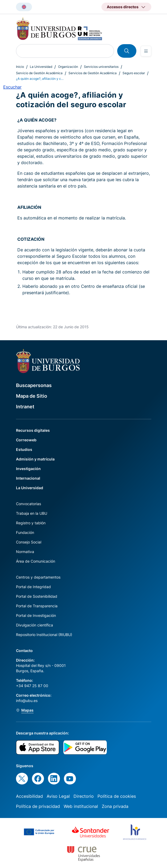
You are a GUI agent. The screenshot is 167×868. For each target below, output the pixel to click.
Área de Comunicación (36, 561)
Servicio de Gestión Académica (39, 73)
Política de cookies (117, 796)
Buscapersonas (34, 385)
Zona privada (115, 806)
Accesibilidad (29, 796)
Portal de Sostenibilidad (37, 596)
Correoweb (26, 440)
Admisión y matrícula (35, 459)
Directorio (84, 796)
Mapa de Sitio (32, 396)
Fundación (25, 532)
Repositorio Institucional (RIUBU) (44, 635)
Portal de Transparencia (37, 606)
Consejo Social (29, 542)
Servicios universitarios (101, 67)
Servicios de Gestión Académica (93, 73)
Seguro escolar (134, 73)
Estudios (24, 449)
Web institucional (81, 806)
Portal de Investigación (36, 615)
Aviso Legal (58, 796)
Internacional (28, 478)
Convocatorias (28, 504)
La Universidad (41, 67)
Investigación (28, 469)
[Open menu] (146, 51)
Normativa (25, 552)
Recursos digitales (33, 430)
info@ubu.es (27, 701)
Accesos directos (123, 7)
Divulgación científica (34, 625)
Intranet (25, 407)
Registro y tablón (31, 523)
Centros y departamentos (38, 577)
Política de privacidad (38, 806)
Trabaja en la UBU (32, 513)
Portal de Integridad (33, 587)
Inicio (20, 67)
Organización (68, 67)
